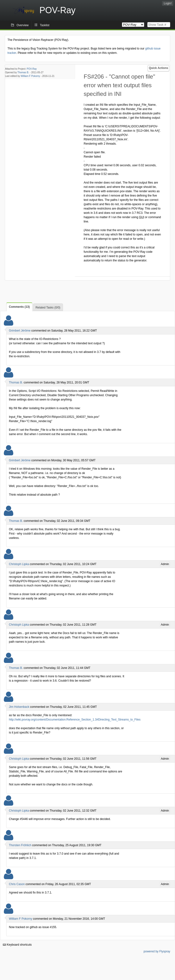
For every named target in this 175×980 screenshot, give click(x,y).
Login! (168, 3)
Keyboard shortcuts (17, 945)
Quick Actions (158, 68)
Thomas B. (23, 72)
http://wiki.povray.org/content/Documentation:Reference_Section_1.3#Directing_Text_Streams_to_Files (75, 720)
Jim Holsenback (19, 707)
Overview (23, 25)
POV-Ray (32, 69)
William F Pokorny (30, 76)
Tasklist (45, 25)
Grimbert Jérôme (20, 331)
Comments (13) (19, 307)
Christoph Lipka (19, 564)
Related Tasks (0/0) (48, 308)
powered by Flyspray (157, 951)
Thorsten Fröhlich (20, 845)
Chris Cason (17, 884)
